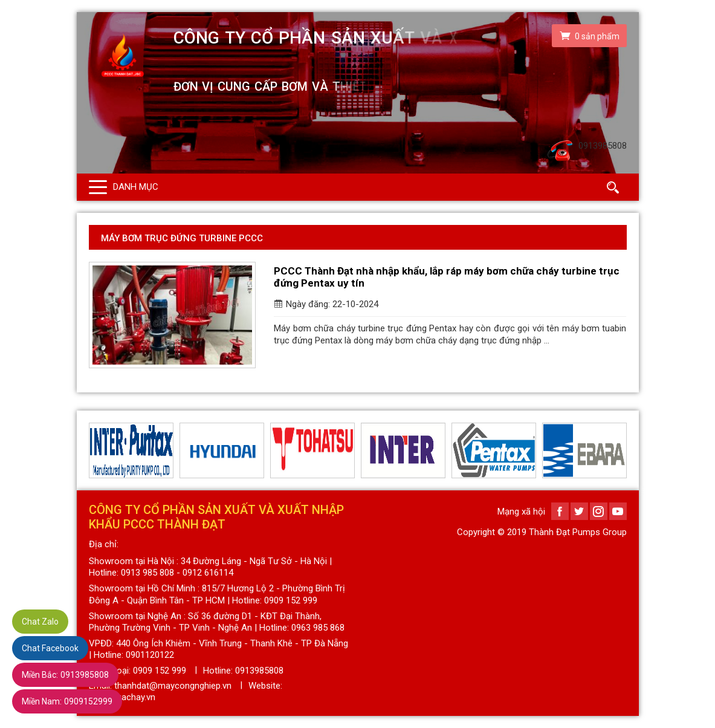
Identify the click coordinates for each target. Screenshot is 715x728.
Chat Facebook (50, 648)
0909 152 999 (160, 671)
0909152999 (67, 701)
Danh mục (136, 187)
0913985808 (65, 675)
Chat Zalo (40, 622)
